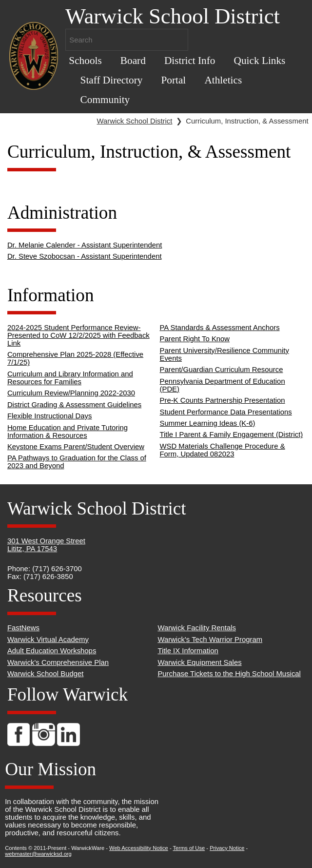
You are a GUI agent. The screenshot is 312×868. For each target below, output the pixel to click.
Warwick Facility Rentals (197, 628)
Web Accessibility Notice (139, 848)
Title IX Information (188, 651)
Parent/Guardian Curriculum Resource (222, 370)
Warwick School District (135, 121)
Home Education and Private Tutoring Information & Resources (68, 432)
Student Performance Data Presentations (226, 412)
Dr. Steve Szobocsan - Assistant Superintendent (85, 256)
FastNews (23, 628)
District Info (190, 61)
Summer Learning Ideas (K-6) (208, 423)
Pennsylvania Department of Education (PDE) (223, 385)
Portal (173, 80)
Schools (85, 61)
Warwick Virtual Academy (48, 640)
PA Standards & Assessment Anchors (220, 328)
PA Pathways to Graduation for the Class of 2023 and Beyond (77, 462)
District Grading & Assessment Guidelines (74, 405)
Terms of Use (189, 848)
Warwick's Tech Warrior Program (210, 640)
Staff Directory (112, 80)
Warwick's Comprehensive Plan (58, 662)
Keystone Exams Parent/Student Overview (76, 447)
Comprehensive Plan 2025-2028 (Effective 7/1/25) (75, 358)
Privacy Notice (227, 848)
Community (105, 100)
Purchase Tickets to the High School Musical (229, 674)
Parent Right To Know (195, 339)
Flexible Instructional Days (50, 416)
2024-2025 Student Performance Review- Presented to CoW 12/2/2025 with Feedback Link (78, 335)
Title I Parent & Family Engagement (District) (232, 434)
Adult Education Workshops (52, 651)
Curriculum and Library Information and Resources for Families (70, 378)
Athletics (223, 80)
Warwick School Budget (46, 674)
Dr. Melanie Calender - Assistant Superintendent (85, 245)
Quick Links (260, 61)
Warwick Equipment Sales (199, 662)
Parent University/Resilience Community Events (224, 354)
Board (133, 61)
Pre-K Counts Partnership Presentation (223, 400)
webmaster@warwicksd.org (38, 854)
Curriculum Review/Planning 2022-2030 (71, 393)
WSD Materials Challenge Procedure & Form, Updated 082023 (223, 450)
